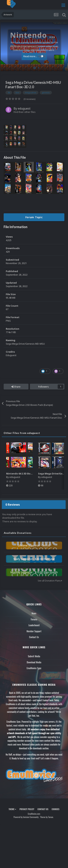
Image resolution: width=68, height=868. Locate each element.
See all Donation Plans (50, 581)
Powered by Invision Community (26, 817)
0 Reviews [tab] (13, 505)
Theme (12, 809)
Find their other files (25, 112)
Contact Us (34, 637)
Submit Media (34, 656)
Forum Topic (34, 217)
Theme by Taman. (47, 817)
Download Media (34, 662)
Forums (34, 619)
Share (16, 387)
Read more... (33, 56)
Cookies (56, 809)
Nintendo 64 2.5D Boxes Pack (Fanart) (29, 474)
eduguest (24, 108)
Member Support (34, 631)
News (34, 613)
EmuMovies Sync (34, 668)
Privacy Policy (27, 809)
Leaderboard (34, 625)
